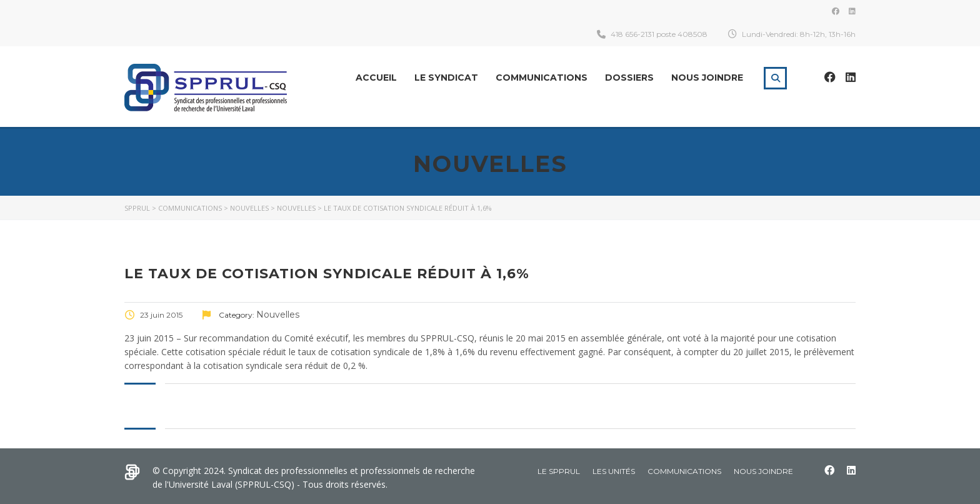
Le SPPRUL (559, 471)
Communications (542, 78)
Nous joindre (707, 78)
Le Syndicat (446, 78)
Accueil (376, 78)
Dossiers (629, 78)
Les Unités (614, 471)
